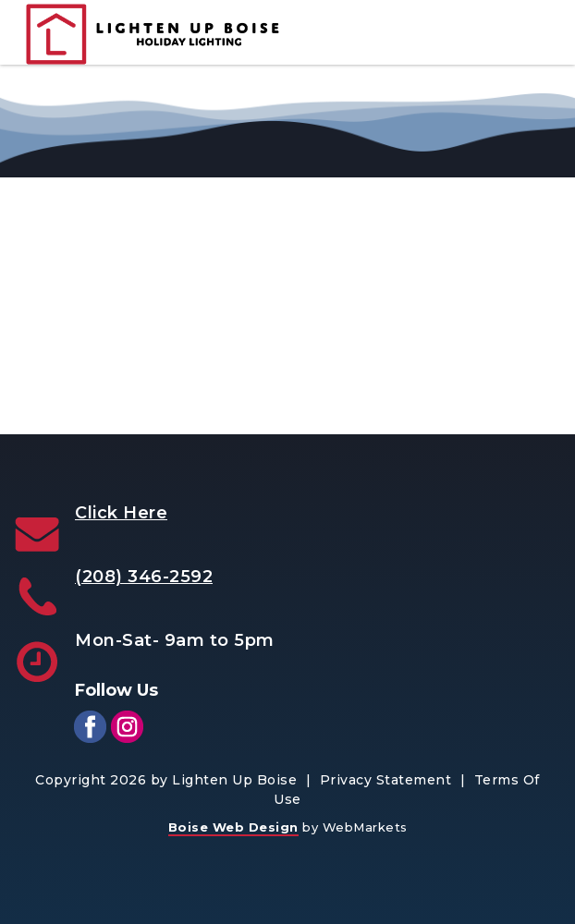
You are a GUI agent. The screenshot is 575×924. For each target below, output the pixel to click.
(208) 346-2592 (144, 577)
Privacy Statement (386, 780)
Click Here (121, 513)
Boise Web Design (233, 827)
